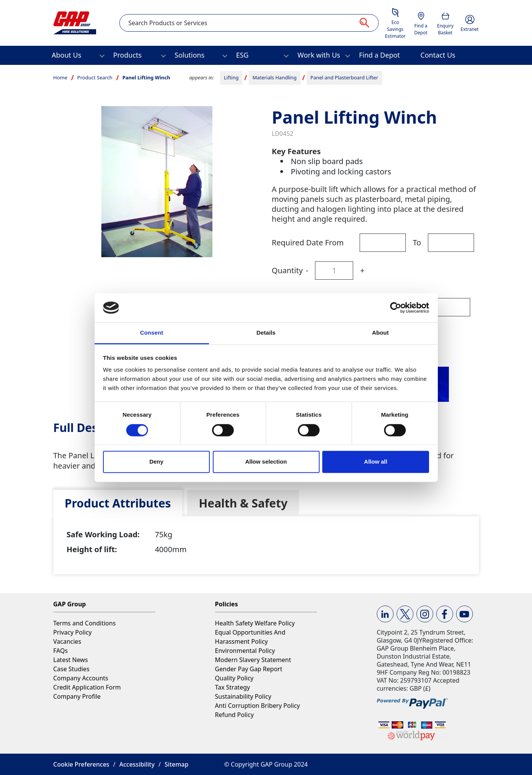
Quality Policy (234, 678)
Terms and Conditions (85, 623)
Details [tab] (266, 333)
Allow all (376, 462)
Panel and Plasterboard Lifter (344, 77)
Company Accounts (81, 678)
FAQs (61, 651)
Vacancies (67, 641)
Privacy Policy (73, 632)
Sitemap (177, 764)
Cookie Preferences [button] (81, 764)
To (417, 242)
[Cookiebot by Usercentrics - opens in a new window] (396, 308)
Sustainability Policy (243, 696)
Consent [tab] (152, 333)
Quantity (287, 270)
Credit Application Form (87, 687)
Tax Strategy (233, 687)
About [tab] (381, 333)
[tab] (118, 503)
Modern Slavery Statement (253, 660)
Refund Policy (235, 715)
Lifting (231, 77)
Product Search (95, 77)
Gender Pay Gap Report (249, 669)
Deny (157, 462)
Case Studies (72, 669)
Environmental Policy (245, 651)
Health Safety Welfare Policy (255, 623)
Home (60, 77)
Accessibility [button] (137, 764)
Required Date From (308, 242)
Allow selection (266, 462)
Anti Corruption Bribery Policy (258, 706)
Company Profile (77, 696)
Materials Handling (275, 77)
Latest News (71, 660)
